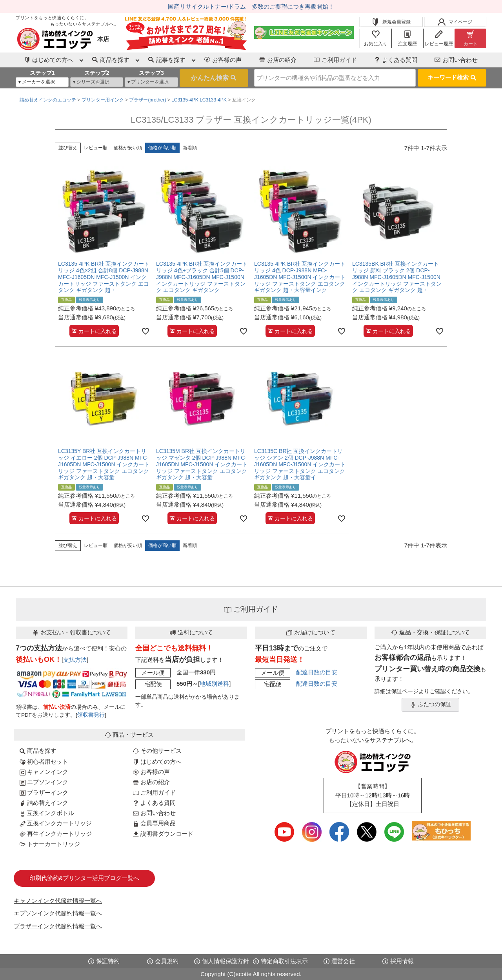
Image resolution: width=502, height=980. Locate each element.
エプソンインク (44, 782)
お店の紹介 (278, 60)
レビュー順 (96, 148)
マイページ (455, 22)
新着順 (190, 148)
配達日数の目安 (317, 672)
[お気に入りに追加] (146, 331)
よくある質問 (396, 60)
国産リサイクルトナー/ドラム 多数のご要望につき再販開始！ (251, 6)
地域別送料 (214, 684)
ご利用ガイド (335, 60)
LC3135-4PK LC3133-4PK (199, 100)
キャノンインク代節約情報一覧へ (58, 901)
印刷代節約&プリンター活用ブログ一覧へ (84, 878)
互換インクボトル (47, 813)
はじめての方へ (157, 762)
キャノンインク (44, 772)
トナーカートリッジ (50, 844)
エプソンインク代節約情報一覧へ (58, 913)
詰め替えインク (44, 803)
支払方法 (75, 660)
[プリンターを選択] (151, 82)
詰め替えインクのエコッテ (48, 100)
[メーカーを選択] (42, 82)
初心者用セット (44, 762)
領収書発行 (91, 715)
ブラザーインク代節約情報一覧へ (58, 926)
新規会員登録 (391, 22)
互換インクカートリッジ (56, 823)
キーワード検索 (452, 77)
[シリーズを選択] (97, 82)
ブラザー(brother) (147, 100)
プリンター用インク (103, 100)
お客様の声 (223, 60)
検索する (214, 78)
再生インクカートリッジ (56, 834)
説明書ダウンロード (163, 834)
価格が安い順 (128, 148)
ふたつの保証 (431, 705)
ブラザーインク (44, 793)
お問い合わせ (456, 60)
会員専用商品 (154, 823)
